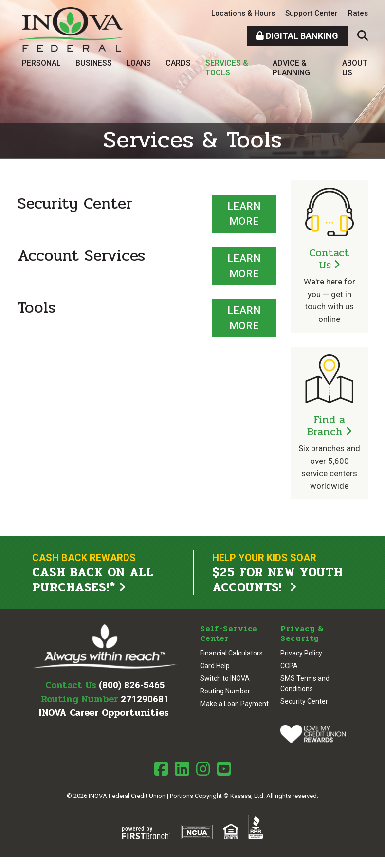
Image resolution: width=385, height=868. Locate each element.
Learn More (244, 214)
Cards (178, 63)
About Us (355, 68)
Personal (41, 63)
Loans (139, 63)
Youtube (224, 769)
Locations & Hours (243, 13)
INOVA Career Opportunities (104, 713)
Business (94, 63)
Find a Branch (326, 426)
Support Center (312, 13)
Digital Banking (297, 36)
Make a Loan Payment (234, 704)
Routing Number (225, 691)
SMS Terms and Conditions (305, 683)
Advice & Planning (291, 68)
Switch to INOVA (225, 678)
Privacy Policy (301, 653)
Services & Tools (227, 68)
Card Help (215, 666)
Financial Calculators (231, 653)
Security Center (304, 701)
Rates (358, 13)
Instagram (203, 769)
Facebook (161, 769)
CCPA (289, 666)
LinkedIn (182, 769)
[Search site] (363, 36)
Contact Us (329, 259)
